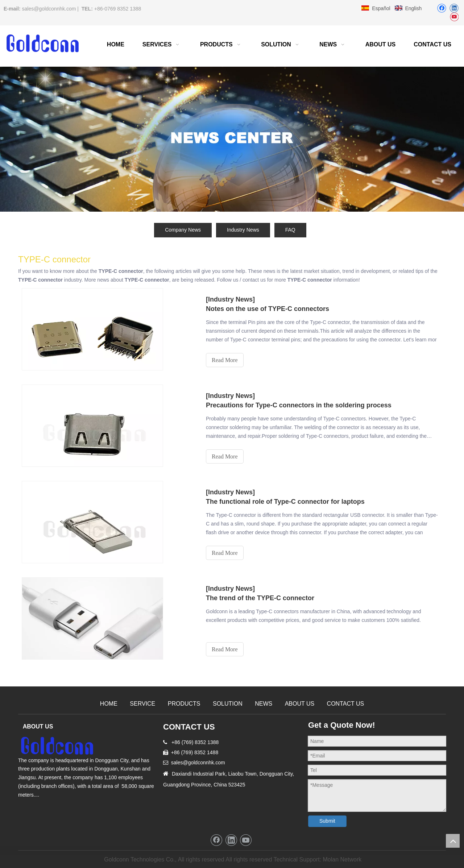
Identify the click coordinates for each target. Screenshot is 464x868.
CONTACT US (346, 704)
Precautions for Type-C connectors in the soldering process (299, 405)
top (453, 841)
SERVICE (142, 704)
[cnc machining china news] (232, 139)
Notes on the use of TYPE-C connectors (268, 309)
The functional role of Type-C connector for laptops (285, 502)
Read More (225, 360)
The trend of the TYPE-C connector (260, 598)
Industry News (243, 230)
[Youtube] (454, 17)
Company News (183, 230)
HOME (109, 704)
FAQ (290, 230)
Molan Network (342, 859)
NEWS (264, 704)
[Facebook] (442, 8)
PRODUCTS (184, 704)
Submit (327, 821)
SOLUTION (228, 704)
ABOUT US (300, 704)
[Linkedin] (454, 8)
